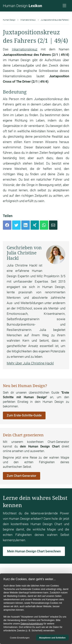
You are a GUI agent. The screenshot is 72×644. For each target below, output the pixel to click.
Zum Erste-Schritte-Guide (24, 415)
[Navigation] (65, 6)
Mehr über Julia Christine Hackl (30, 363)
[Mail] (53, 225)
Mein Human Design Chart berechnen (34, 551)
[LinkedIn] (26, 225)
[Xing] (35, 225)
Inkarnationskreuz (25, 49)
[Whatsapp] (44, 225)
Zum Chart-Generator (22, 476)
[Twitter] (16, 225)
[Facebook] (7, 225)
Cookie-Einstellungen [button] (20, 638)
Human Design (22, 6)
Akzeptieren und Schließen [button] (52, 638)
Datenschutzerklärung (32, 624)
